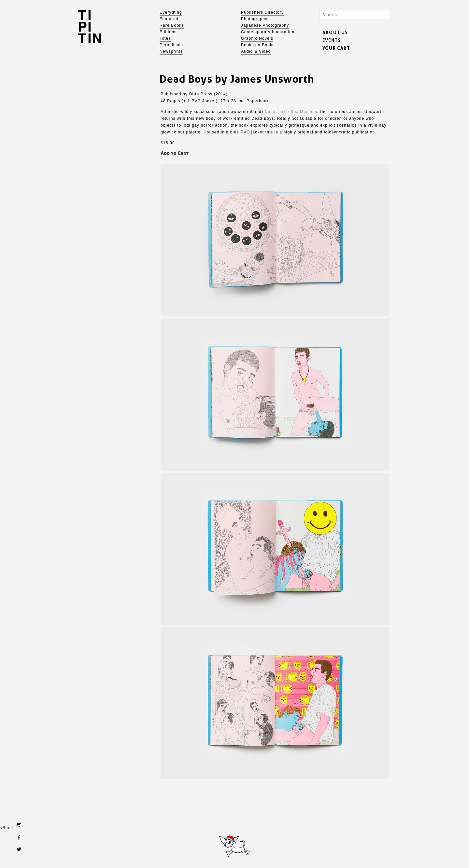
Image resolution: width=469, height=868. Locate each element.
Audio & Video (256, 51)
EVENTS (332, 40)
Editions (168, 32)
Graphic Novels (257, 38)
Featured (169, 19)
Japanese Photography (265, 25)
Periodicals (171, 45)
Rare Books (172, 25)
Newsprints (171, 51)
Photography (254, 19)
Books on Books (258, 45)
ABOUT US (335, 32)
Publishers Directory (262, 12)
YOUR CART (336, 48)
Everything (171, 12)
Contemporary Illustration (268, 32)
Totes (165, 38)
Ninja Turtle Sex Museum (291, 112)
